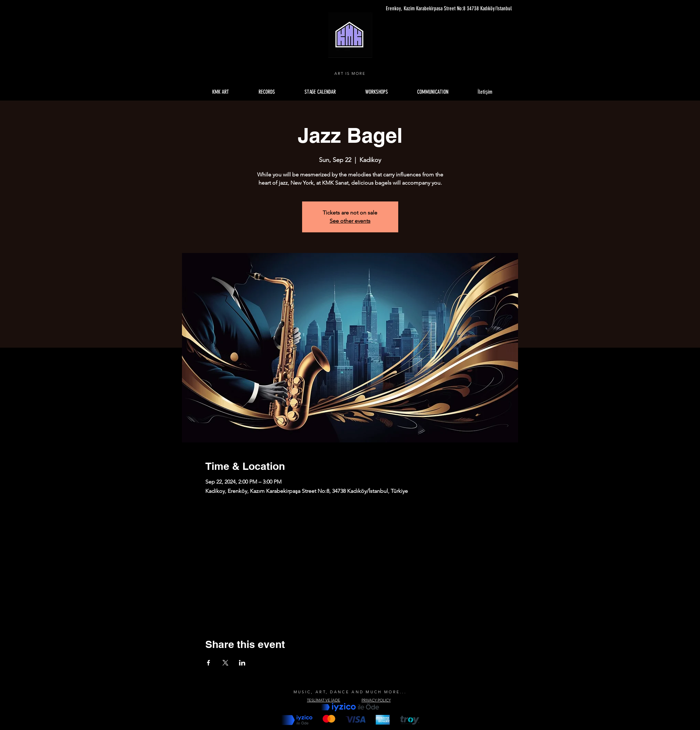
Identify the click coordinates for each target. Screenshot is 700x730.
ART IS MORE (350, 73)
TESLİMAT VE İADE (324, 700)
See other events (350, 221)
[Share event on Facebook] (209, 663)
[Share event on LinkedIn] (242, 663)
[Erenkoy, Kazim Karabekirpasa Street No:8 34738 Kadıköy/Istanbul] (447, 9)
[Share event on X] (225, 663)
